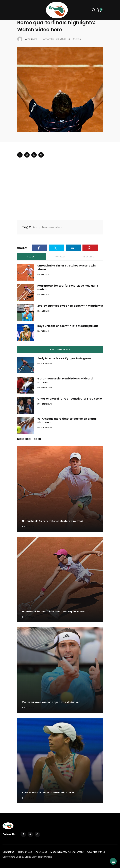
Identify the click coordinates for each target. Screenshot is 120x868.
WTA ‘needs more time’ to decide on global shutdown (67, 421)
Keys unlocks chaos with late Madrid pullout (68, 326)
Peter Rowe (46, 364)
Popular (60, 257)
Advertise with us (96, 852)
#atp (36, 227)
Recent (31, 257)
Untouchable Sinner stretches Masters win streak (66, 267)
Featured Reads (60, 350)
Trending (89, 257)
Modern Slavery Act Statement (67, 852)
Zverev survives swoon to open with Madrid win (70, 306)
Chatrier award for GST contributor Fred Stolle (70, 399)
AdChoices (41, 852)
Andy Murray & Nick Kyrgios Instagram (64, 358)
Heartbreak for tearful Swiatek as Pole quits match (68, 288)
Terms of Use (25, 852)
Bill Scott (45, 274)
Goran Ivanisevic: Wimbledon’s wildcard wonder (65, 380)
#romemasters (52, 227)
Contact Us (8, 852)
